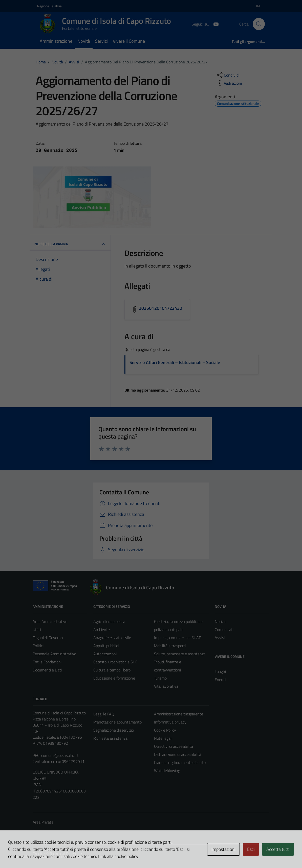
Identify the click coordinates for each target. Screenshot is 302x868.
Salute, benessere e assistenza (180, 654)
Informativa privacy (170, 722)
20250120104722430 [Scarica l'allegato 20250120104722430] (161, 308)
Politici (38, 646)
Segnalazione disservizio (114, 730)
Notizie (221, 621)
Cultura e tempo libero (112, 670)
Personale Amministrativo (54, 654)
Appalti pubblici (106, 646)
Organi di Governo (48, 638)
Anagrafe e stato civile (112, 638)
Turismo (160, 678)
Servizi (101, 41)
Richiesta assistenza (110, 738)
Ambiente (102, 630)
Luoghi (220, 671)
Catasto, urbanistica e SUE (115, 662)
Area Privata (43, 822)
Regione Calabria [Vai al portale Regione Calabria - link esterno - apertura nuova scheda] (49, 6)
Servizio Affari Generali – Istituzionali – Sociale (175, 362)
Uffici (37, 630)
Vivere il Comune (129, 41)
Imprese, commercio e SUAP (178, 638)
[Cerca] (259, 24)
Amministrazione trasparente (179, 714)
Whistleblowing (167, 770)
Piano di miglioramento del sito (180, 762)
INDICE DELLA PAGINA (70, 244)
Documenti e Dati (47, 670)
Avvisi (220, 638)
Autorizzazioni (105, 654)
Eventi (220, 680)
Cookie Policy (165, 730)
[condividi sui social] (228, 75)
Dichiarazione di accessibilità (178, 754)
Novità (84, 41)
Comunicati (224, 630)
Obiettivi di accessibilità (174, 746)
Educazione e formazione (114, 678)
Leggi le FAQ (104, 714)
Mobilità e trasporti (170, 646)
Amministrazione (56, 41)
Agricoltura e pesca (109, 621)
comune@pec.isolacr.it (60, 755)
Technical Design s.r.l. (67, 854)
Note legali (163, 738)
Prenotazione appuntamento (117, 722)
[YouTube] (214, 24)
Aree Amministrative (50, 621)
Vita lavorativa (166, 686)
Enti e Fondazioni (47, 662)
